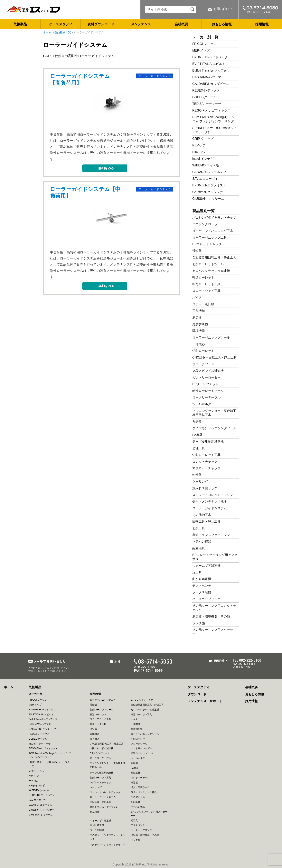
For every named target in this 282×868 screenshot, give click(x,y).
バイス (197, 297)
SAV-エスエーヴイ (205, 179)
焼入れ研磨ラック (205, 488)
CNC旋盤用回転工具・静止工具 (215, 357)
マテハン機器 (202, 542)
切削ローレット (203, 351)
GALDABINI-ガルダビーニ (211, 84)
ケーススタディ (61, 24)
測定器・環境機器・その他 (211, 616)
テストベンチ (202, 586)
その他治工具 (202, 515)
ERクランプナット (205, 384)
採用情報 (262, 24)
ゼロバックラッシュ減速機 (211, 271)
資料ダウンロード (101, 24)
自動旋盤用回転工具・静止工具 (214, 257)
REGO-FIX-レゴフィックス (211, 110)
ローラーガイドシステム (155, 76)
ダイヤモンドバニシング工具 (213, 231)
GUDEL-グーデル (204, 97)
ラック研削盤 (202, 592)
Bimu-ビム (200, 152)
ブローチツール (203, 364)
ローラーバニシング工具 (210, 237)
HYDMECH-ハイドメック (210, 57)
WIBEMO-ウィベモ (206, 165)
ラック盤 (199, 623)
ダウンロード (197, 694)
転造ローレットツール (208, 391)
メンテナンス (141, 24)
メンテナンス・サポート (205, 701)
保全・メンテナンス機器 (210, 502)
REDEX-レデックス (206, 90)
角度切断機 (200, 324)
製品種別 (95, 694)
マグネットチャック (206, 468)
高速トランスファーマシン (211, 535)
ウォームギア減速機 (206, 566)
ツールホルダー (203, 404)
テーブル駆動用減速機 (208, 442)
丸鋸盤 (197, 422)
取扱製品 (20, 24)
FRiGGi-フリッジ (204, 44)
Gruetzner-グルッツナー (209, 192)
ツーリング (200, 482)
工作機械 (199, 311)
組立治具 (199, 548)
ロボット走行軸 (203, 304)
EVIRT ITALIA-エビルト (209, 64)
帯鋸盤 (197, 251)
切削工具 (199, 528)
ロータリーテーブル (206, 397)
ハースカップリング (206, 599)
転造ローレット (203, 277)
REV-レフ (199, 145)
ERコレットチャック (207, 244)
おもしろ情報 (222, 24)
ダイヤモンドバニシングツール (214, 428)
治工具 (197, 572)
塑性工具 (199, 448)
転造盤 (197, 475)
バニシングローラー (206, 224)
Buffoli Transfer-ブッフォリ (211, 70)
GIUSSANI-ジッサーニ (208, 199)
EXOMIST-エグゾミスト (209, 185)
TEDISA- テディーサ (207, 104)
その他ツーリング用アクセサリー (108, 845)
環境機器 (199, 331)
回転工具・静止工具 (206, 522)
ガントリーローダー (206, 377)
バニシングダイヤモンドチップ (214, 217)
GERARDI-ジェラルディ (209, 172)
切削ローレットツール (208, 264)
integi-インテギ (203, 159)
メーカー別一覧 (205, 37)
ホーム (47, 32)
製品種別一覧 (63, 32)
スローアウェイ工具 (206, 291)
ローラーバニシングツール (211, 337)
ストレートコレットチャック (213, 495)
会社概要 (181, 24)
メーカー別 (35, 694)
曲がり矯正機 (202, 579)
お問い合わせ (223, 9)
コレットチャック (205, 462)
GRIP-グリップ (203, 139)
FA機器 (197, 435)
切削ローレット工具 (206, 455)
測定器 (197, 317)
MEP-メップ (201, 50)
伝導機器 (199, 344)
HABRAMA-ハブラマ (207, 77)
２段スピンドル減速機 (208, 371)
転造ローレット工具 (206, 284)
